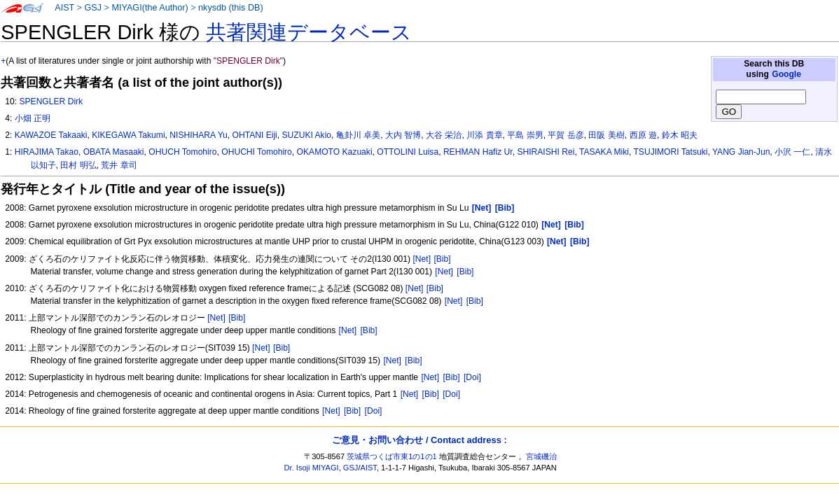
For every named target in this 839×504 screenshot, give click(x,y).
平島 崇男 (525, 135)
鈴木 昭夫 (680, 135)
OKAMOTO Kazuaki (335, 152)
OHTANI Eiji (255, 135)
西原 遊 (643, 135)
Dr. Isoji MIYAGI (312, 468)
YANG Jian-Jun (741, 152)
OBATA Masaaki (114, 152)
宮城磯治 (541, 456)
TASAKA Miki (604, 152)
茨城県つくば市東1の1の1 (392, 456)
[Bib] (442, 259)
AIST (64, 8)
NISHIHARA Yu (198, 135)
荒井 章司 (119, 165)
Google (786, 74)
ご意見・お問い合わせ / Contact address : (419, 440)
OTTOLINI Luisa (408, 152)
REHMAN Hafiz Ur (478, 152)
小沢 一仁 (792, 152)
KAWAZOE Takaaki (51, 135)
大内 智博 (403, 135)
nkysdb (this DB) (231, 8)
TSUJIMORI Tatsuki (670, 152)
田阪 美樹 (606, 135)
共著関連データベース (309, 32)
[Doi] (472, 377)
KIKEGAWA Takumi (128, 135)
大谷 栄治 (444, 135)
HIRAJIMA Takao (47, 152)
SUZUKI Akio (307, 135)
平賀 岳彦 (566, 135)
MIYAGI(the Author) (150, 8)
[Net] (422, 259)
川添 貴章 (484, 135)
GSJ (93, 8)
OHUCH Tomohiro (182, 152)
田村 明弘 (78, 165)
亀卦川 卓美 (358, 135)
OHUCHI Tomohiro (257, 152)
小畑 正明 (33, 118)
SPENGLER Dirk (51, 101)
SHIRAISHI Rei (546, 152)
